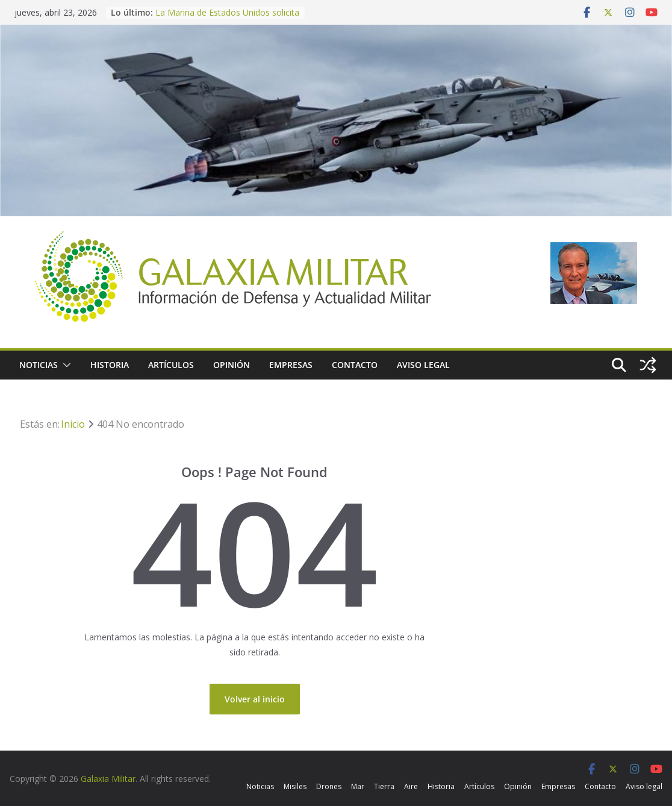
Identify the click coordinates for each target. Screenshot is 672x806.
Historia (110, 365)
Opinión (232, 365)
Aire (411, 786)
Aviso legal (423, 365)
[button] (64, 365)
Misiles (295, 786)
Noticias (39, 365)
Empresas (291, 365)
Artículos (171, 365)
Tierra (384, 786)
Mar (358, 786)
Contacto (355, 365)
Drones (329, 786)
